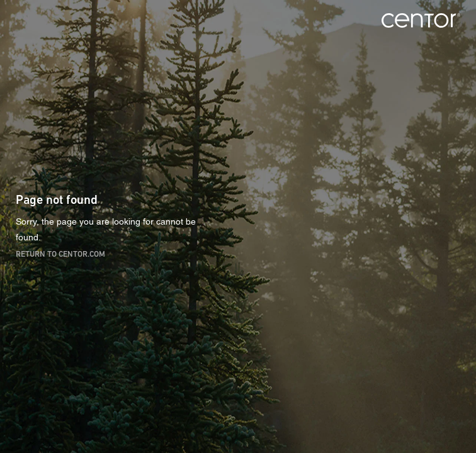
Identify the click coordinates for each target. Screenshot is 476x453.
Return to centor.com (60, 253)
